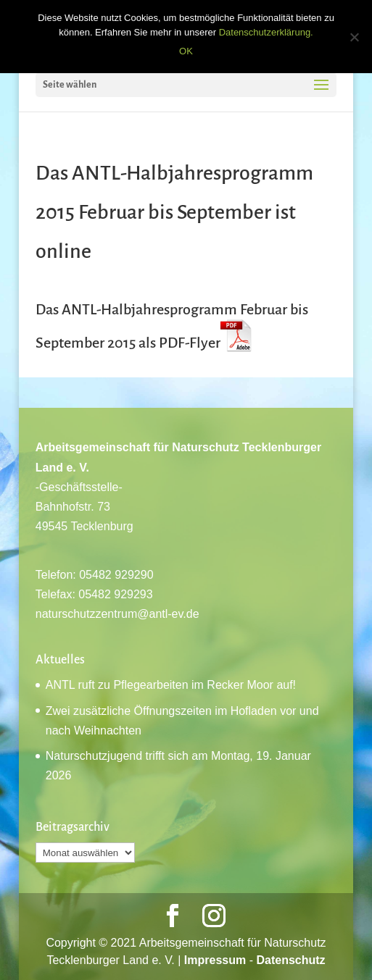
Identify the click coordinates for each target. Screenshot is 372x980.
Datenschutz (290, 960)
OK (186, 51)
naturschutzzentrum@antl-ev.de (117, 614)
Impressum (215, 960)
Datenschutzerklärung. (266, 32)
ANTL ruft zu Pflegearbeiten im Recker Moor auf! (171, 685)
